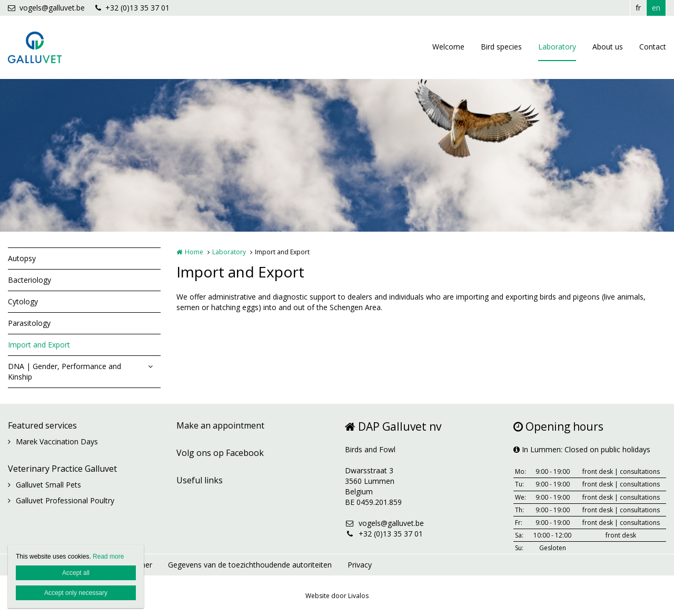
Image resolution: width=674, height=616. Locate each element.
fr (638, 8)
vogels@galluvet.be (46, 8)
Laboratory (557, 47)
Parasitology (29, 323)
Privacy (360, 565)
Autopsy (22, 258)
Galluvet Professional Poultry (65, 500)
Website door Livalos (337, 596)
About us (608, 47)
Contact (653, 47)
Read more (108, 557)
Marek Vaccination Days (57, 441)
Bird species (501, 47)
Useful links (200, 480)
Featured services (42, 425)
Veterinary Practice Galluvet (62, 469)
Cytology (23, 301)
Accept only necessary (76, 593)
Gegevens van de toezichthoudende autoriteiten (250, 565)
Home (194, 252)
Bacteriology (29, 280)
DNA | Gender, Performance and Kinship (65, 371)
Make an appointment (220, 425)
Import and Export (39, 345)
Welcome (448, 47)
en (656, 8)
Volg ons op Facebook (220, 453)
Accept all (76, 573)
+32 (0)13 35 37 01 (132, 8)
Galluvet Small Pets (48, 485)
